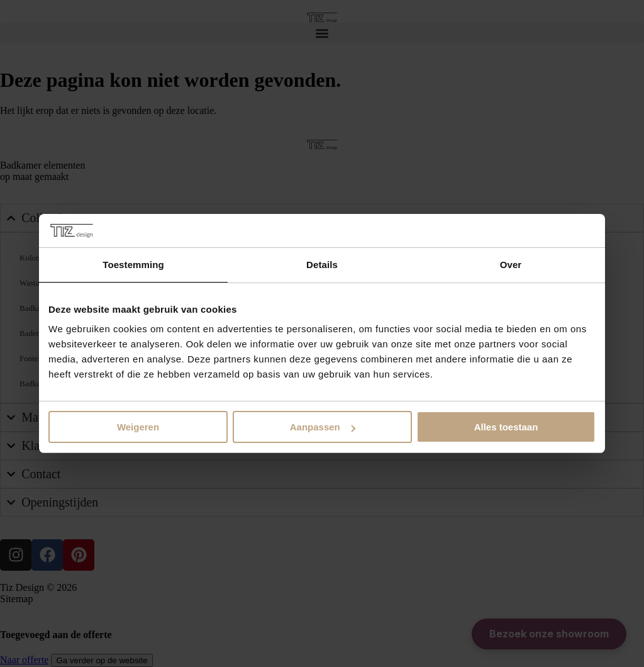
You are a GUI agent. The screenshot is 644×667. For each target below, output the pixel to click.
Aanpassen (323, 427)
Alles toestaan (506, 427)
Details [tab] (322, 265)
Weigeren (138, 427)
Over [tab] (511, 265)
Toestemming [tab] (133, 265)
